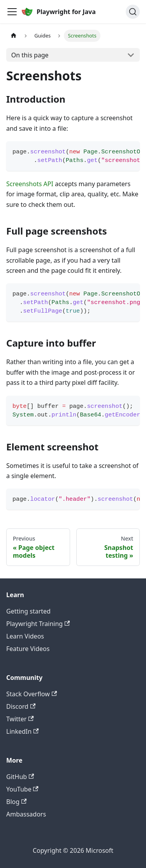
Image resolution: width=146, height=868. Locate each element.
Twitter (20, 719)
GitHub (20, 777)
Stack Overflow (32, 694)
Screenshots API (30, 184)
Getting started (28, 611)
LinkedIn (22, 731)
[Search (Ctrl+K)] (133, 12)
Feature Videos (28, 649)
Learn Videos (25, 636)
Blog (16, 802)
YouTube (22, 789)
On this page (30, 55)
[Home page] (14, 36)
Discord (21, 706)
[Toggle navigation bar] (12, 12)
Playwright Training (38, 624)
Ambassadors (26, 814)
